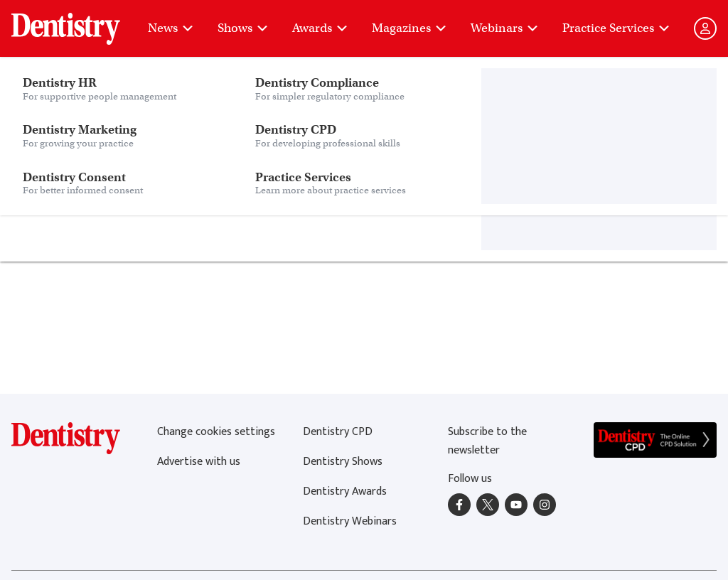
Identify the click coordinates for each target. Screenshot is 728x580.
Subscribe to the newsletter (487, 441)
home (295, 180)
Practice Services (617, 28)
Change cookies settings (216, 432)
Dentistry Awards (345, 492)
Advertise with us (199, 462)
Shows (243, 28)
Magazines (410, 28)
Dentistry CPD (338, 432)
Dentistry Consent (125, 21)
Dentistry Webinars (350, 521)
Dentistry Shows (343, 462)
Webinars (505, 28)
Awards (321, 28)
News (171, 28)
